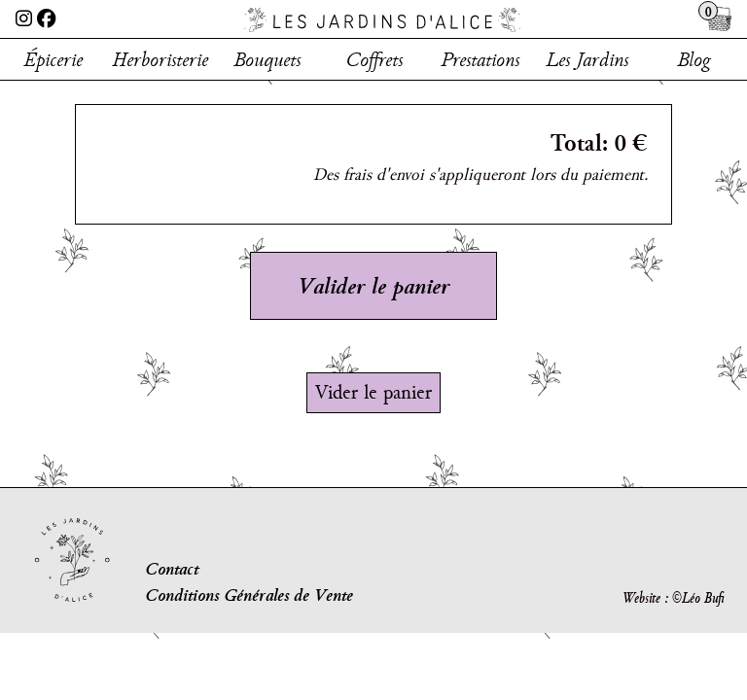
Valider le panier (373, 285)
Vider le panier (373, 392)
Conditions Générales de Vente (249, 595)
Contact (172, 568)
